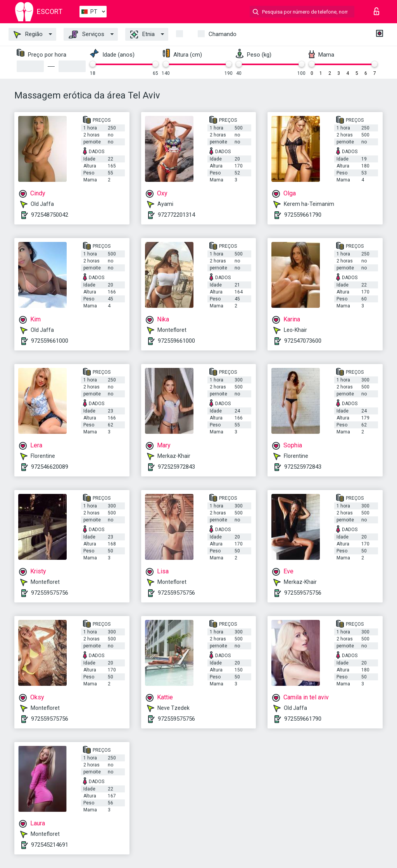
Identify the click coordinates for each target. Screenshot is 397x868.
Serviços (86, 35)
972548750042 (50, 215)
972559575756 (50, 593)
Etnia (142, 35)
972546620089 (50, 467)
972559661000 (50, 341)
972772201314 (176, 215)
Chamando (223, 34)
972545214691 (50, 845)
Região (28, 35)
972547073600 (303, 341)
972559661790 (303, 215)
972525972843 (176, 467)
